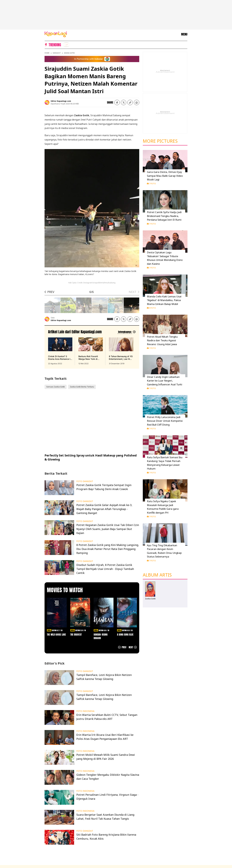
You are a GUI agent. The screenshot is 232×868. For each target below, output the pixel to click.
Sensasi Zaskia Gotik (56, 387)
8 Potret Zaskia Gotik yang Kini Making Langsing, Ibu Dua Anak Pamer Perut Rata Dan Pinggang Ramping (108, 549)
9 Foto (151, 308)
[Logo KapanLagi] (56, 34)
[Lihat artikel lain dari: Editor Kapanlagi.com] (127, 332)
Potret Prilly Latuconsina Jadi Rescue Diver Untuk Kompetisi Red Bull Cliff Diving (165, 421)
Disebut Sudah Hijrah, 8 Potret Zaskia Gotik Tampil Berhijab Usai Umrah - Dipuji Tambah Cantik (105, 569)
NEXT (133, 292)
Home (47, 53)
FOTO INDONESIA (85, 711)
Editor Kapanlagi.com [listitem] (61, 101)
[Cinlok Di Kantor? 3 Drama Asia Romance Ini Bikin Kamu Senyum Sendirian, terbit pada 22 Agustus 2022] (60, 351)
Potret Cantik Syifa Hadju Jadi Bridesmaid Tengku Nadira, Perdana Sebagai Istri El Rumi (164, 216)
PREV (51, 292)
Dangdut (57, 53)
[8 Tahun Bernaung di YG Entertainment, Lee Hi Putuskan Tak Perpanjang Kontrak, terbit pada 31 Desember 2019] (121, 351)
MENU (184, 34)
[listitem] (66, 45)
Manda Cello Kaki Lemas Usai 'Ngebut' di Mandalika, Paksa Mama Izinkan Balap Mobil (164, 300)
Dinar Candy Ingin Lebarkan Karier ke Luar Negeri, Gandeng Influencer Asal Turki (165, 381)
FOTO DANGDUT (85, 481)
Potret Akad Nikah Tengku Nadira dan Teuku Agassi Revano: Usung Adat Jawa (162, 340)
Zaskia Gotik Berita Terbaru (82, 387)
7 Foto (151, 184)
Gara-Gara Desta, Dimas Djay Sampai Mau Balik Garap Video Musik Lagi (165, 176)
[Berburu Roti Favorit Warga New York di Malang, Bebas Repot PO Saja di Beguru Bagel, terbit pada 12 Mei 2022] (91, 351)
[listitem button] (130, 102)
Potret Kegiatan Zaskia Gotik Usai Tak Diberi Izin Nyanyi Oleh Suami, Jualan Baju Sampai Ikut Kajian (108, 529)
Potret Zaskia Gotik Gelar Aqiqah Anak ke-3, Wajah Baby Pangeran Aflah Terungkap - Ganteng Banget (104, 509)
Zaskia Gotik (69, 53)
